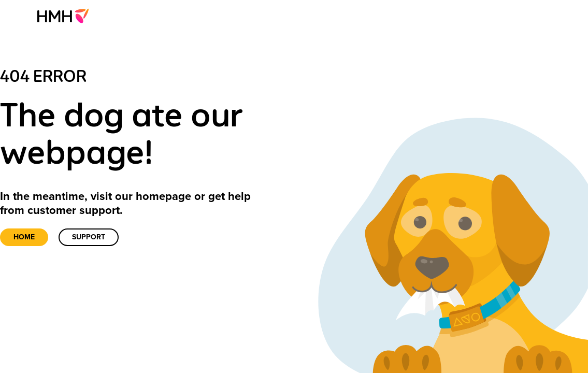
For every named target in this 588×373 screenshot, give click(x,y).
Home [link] (24, 237)
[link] (66, 16)
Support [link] (89, 237)
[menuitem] (66, 16)
